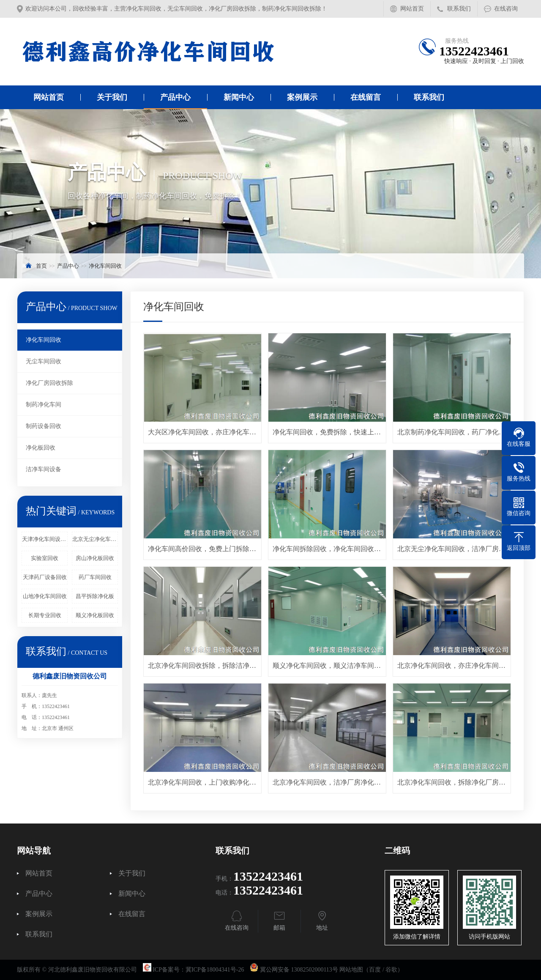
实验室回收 (45, 558)
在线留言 (366, 97)
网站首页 (412, 9)
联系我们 (459, 9)
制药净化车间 (44, 405)
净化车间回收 (105, 266)
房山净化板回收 (95, 558)
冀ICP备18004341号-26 (215, 970)
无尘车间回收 (44, 361)
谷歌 (391, 970)
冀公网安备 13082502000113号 (299, 970)
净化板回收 (41, 448)
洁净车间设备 (44, 469)
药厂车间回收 (95, 577)
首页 (41, 266)
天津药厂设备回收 (45, 577)
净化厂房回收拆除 (49, 383)
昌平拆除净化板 (95, 596)
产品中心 (175, 97)
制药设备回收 (44, 426)
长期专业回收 (45, 615)
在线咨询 (506, 9)
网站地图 (351, 970)
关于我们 (112, 97)
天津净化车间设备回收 (45, 539)
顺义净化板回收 (95, 615)
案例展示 (302, 97)
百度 (375, 970)
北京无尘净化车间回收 (95, 539)
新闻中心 (239, 97)
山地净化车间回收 (45, 596)
